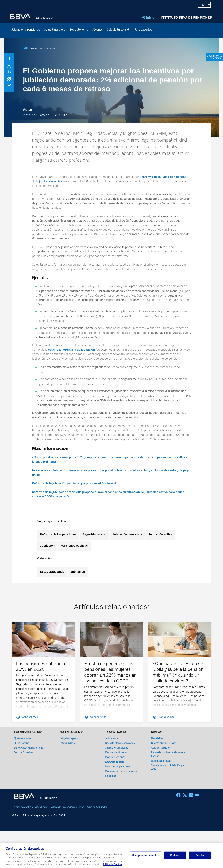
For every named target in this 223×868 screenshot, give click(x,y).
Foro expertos (143, 30)
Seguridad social (95, 534)
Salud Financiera (55, 30)
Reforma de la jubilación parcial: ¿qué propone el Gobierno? (74, 483)
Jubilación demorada (127, 534)
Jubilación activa (160, 534)
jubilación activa (51, 181)
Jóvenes (97, 30)
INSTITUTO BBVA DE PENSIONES (186, 18)
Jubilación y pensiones (26, 30)
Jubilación (47, 546)
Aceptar (200, 855)
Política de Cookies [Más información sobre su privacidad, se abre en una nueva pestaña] (112, 865)
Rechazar (175, 855)
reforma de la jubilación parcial (164, 177)
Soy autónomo (79, 30)
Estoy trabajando (52, 572)
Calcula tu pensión (119, 30)
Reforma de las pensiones (58, 534)
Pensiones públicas (74, 546)
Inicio (148, 18)
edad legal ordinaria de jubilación (71, 350)
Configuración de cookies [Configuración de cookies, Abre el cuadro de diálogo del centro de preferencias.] (146, 855)
